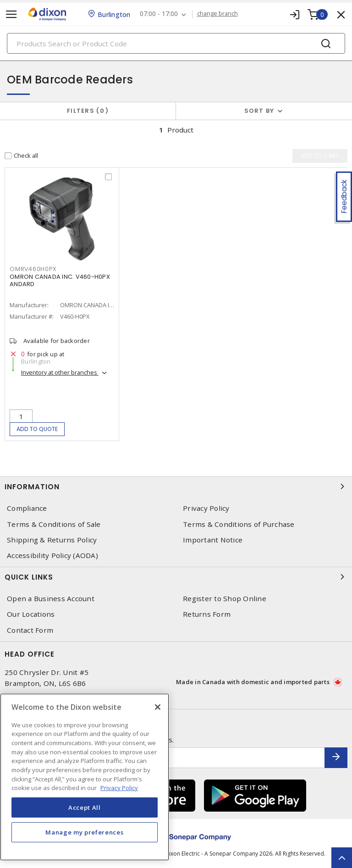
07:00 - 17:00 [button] (159, 14)
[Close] (158, 707)
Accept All (85, 807)
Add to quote (37, 429)
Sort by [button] (259, 111)
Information (176, 487)
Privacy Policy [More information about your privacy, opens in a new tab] (119, 788)
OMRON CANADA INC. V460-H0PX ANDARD (60, 280)
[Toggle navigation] (11, 14)
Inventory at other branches (60, 372)
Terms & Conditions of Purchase (239, 524)
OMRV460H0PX (33, 269)
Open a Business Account (51, 599)
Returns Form (207, 614)
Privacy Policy (206, 508)
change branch (217, 14)
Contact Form (30, 630)
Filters (88, 111)
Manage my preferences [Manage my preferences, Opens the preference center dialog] (84, 832)
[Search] (176, 43)
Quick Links (176, 577)
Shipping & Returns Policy (52, 540)
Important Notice (213, 540)
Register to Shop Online (225, 599)
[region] (85, 777)
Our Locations (31, 614)
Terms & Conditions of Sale (54, 524)
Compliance (27, 508)
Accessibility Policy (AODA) (52, 556)
